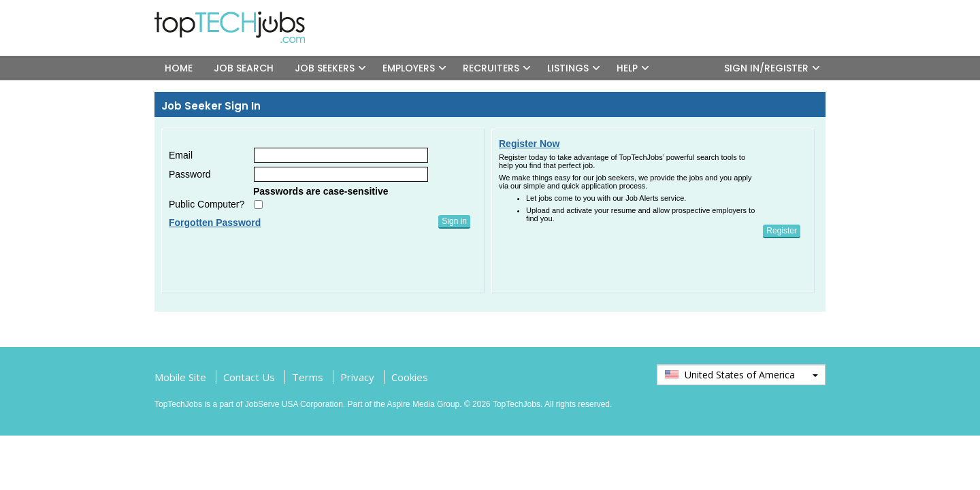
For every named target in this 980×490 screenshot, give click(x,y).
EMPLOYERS (409, 68)
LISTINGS (568, 68)
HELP (627, 68)
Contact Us (249, 377)
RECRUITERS (491, 68)
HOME (179, 68)
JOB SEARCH (244, 68)
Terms (308, 377)
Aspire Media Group (424, 404)
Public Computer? (207, 204)
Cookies (410, 377)
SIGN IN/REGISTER (766, 68)
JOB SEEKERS (325, 68)
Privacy (357, 377)
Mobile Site (180, 377)
